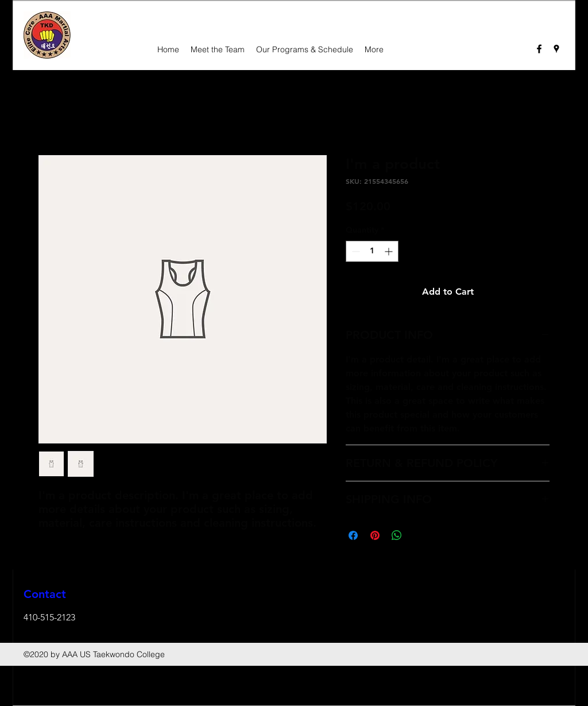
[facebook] (539, 49)
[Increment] (390, 251)
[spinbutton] (372, 251)
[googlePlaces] (556, 49)
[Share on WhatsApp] (397, 535)
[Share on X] (419, 535)
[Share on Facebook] (353, 535)
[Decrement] (355, 251)
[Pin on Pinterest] (375, 535)
